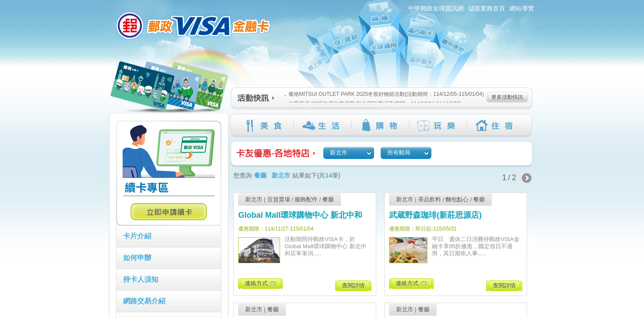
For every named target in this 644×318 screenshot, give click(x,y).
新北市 (254, 199)
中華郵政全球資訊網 (436, 8)
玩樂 (438, 125)
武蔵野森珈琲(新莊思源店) (435, 215)
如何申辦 (137, 258)
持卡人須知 (141, 279)
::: (104, 4)
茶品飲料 (430, 199)
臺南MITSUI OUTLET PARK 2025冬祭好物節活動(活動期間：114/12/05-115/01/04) (384, 94)
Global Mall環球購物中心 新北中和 (300, 215)
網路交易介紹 (144, 301)
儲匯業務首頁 (487, 8)
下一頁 (527, 178)
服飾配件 (306, 199)
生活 (322, 125)
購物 (380, 125)
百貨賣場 (279, 199)
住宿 (496, 125)
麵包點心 (457, 199)
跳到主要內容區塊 (5, 5)
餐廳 (328, 199)
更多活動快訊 (507, 97)
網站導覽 (522, 8)
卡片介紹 (137, 236)
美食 (264, 125)
